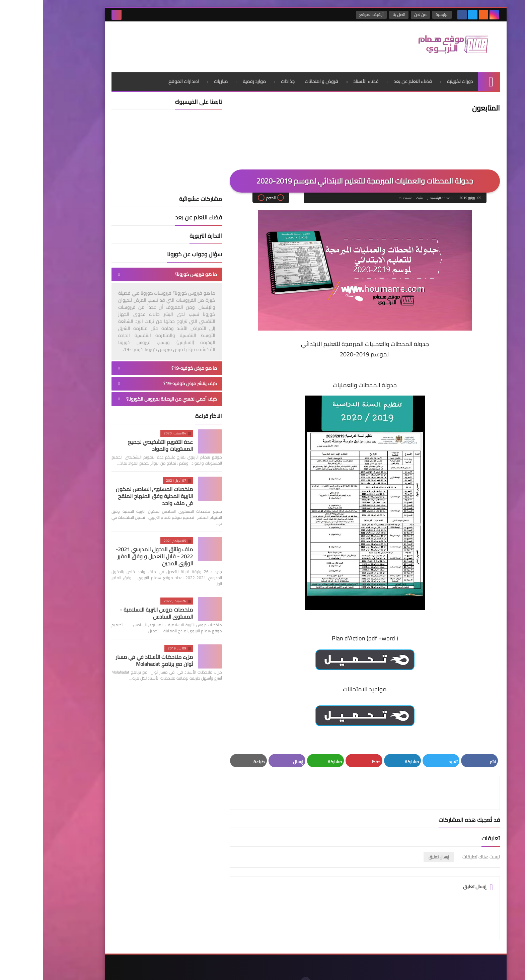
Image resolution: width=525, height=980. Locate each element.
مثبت (376, 195)
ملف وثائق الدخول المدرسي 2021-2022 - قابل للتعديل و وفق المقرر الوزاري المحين (111, 554)
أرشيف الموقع (328, 15)
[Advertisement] (190, 43)
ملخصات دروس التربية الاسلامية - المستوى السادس (113, 610)
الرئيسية (399, 15)
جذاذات (245, 79)
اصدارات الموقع (140, 79)
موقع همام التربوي (384, 969)
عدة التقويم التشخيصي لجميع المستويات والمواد (117, 443)
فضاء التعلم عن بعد (370, 79)
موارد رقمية (211, 79)
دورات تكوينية (417, 79)
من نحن (378, 15)
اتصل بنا (356, 15)
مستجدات (362, 195)
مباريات (178, 79)
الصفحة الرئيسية (398, 195)
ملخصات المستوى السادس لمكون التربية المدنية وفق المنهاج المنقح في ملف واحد (111, 493)
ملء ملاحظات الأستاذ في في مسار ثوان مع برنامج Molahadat (111, 658)
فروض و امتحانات (278, 79)
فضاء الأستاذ (323, 79)
